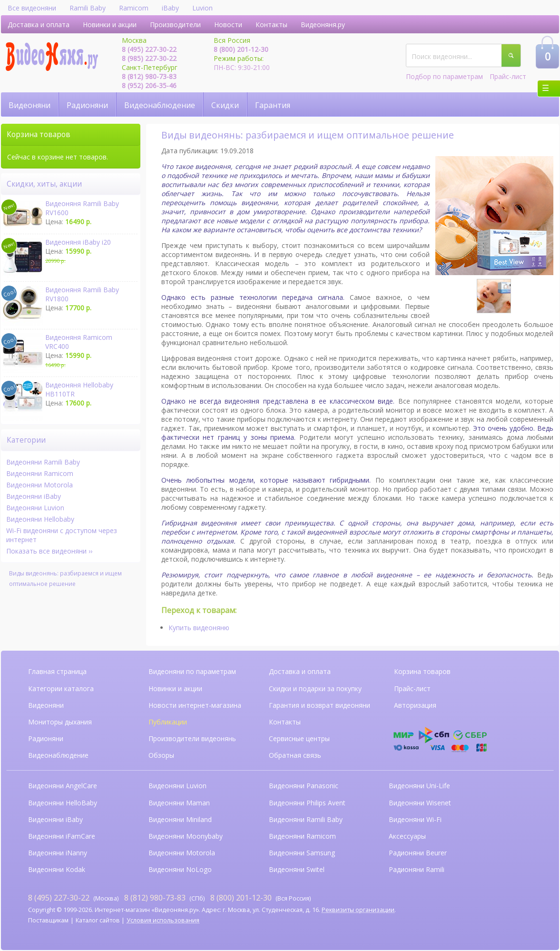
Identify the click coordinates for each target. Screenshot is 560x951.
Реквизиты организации (358, 910)
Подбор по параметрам (444, 76)
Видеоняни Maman (179, 803)
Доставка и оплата (39, 25)
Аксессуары (407, 836)
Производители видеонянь (192, 738)
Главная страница (57, 671)
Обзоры (161, 755)
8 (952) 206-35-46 (149, 85)
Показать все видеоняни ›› (49, 551)
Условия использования (163, 920)
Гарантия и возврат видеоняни (319, 705)
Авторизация (415, 705)
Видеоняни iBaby (34, 496)
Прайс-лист (508, 76)
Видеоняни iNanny (58, 853)
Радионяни (87, 105)
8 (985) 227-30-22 (149, 58)
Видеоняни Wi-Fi (415, 819)
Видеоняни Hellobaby (40, 519)
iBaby (170, 8)
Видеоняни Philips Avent (307, 803)
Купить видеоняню (199, 628)
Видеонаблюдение (160, 105)
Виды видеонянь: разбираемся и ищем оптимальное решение (65, 579)
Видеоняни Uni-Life (419, 786)
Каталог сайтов (98, 920)
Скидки (225, 105)
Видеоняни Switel (297, 869)
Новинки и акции (110, 25)
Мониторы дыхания (60, 722)
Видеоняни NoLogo (180, 869)
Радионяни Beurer (418, 853)
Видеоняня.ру (323, 25)
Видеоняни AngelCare (63, 786)
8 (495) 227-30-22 (149, 49)
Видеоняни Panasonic (304, 786)
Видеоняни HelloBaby (63, 803)
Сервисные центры (299, 738)
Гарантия (273, 105)
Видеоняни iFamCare (62, 836)
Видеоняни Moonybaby (186, 836)
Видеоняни (29, 105)
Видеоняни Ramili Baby (43, 462)
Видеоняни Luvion (35, 508)
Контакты (271, 25)
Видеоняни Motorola (39, 485)
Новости (228, 25)
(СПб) (164, 897)
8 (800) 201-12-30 (241, 49)
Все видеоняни (32, 8)
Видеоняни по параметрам (192, 671)
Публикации (168, 722)
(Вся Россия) (260, 897)
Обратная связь (295, 755)
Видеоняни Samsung (302, 853)
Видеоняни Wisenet (420, 803)
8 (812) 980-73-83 (149, 76)
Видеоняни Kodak (57, 869)
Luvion (202, 8)
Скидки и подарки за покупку (315, 688)
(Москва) (73, 897)
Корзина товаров (422, 671)
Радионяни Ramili (417, 869)
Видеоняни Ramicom (40, 473)
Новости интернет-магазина (195, 705)
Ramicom (134, 8)
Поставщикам (48, 920)
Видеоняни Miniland (180, 819)
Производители (175, 25)
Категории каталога (61, 688)
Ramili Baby (88, 8)
